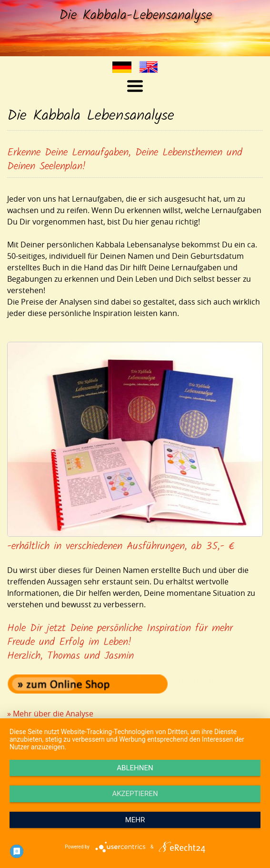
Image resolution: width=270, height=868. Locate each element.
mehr (135, 820)
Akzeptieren (135, 794)
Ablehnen (135, 768)
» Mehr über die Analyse (50, 714)
